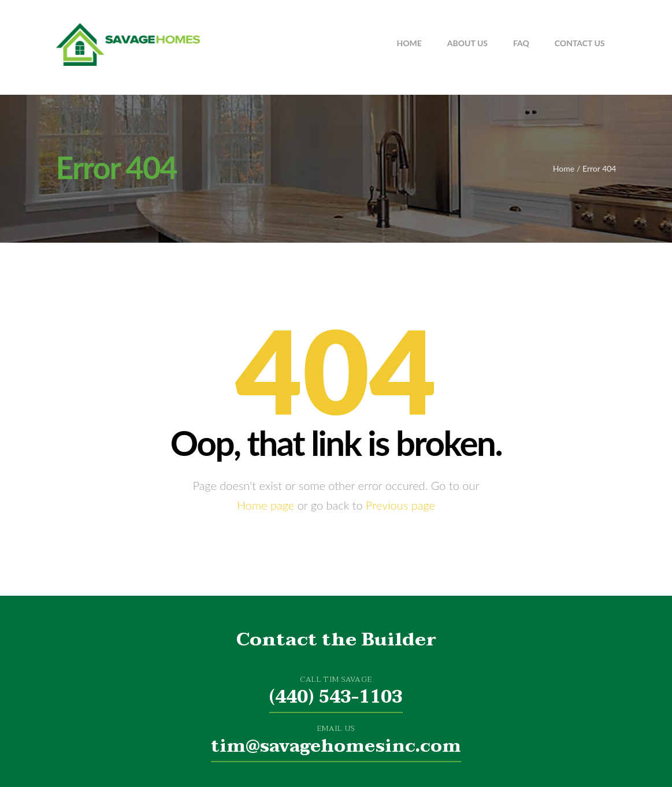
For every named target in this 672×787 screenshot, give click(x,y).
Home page (266, 505)
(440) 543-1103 (336, 697)
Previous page (400, 505)
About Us (467, 43)
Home (409, 43)
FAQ (521, 43)
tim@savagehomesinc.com (336, 746)
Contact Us (580, 43)
